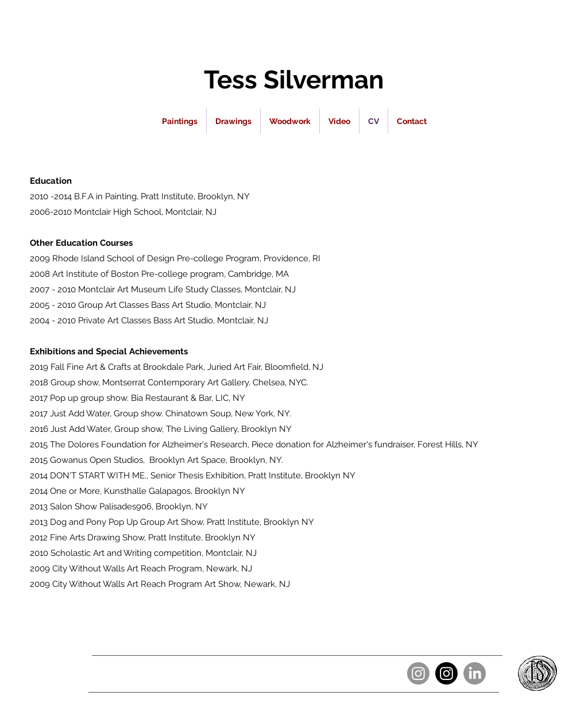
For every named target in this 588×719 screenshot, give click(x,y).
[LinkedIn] (475, 673)
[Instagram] (418, 673)
